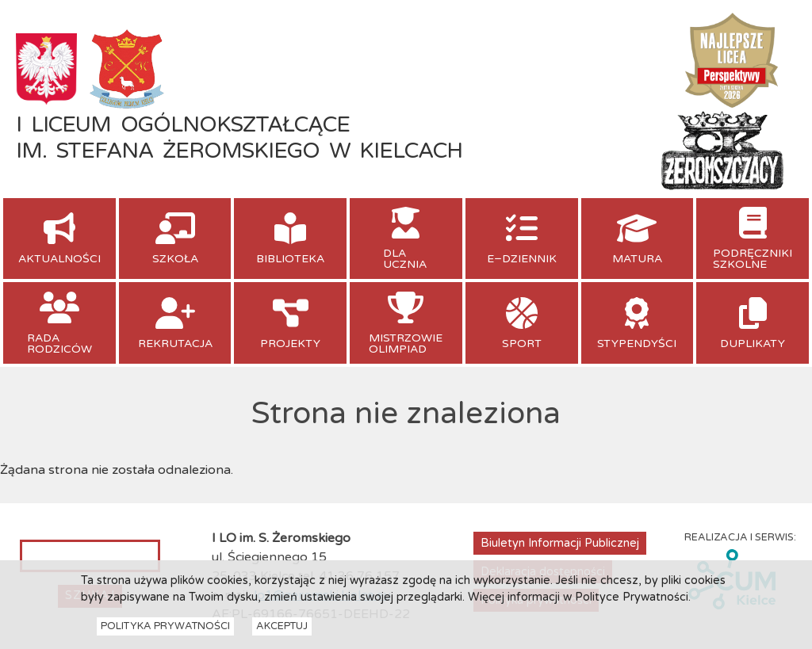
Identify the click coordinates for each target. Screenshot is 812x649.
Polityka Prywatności (165, 632)
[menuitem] (59, 239)
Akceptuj (282, 632)
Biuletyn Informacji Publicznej (560, 543)
